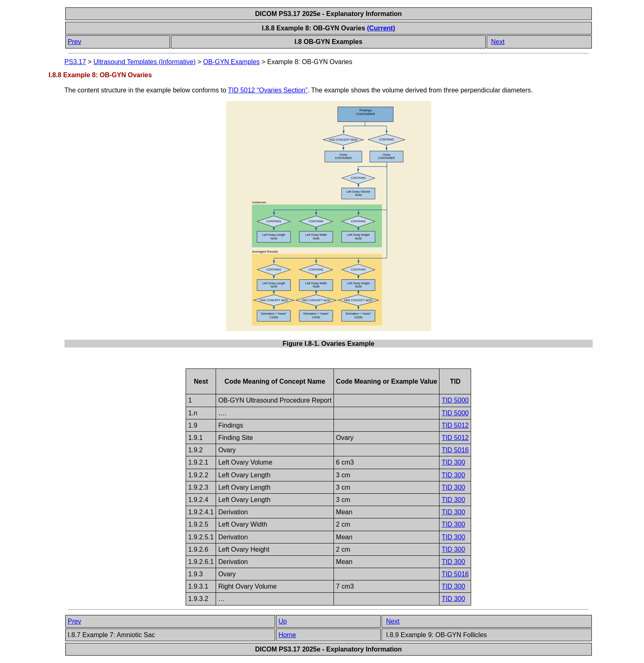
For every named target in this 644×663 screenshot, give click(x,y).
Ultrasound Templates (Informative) (145, 62)
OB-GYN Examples (231, 62)
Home (287, 635)
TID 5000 (455, 400)
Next (498, 42)
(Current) (381, 28)
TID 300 (453, 462)
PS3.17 (75, 62)
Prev (75, 42)
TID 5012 (455, 425)
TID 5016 (455, 450)
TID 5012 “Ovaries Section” (268, 90)
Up (283, 621)
